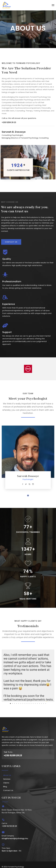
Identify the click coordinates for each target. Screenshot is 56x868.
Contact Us (8, 790)
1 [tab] (28, 496)
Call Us (4, 823)
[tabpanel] (28, 458)
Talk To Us (8, 752)
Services (7, 779)
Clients (6, 783)
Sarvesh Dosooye (28, 476)
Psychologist (28, 479)
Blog (5, 787)
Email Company (8, 836)
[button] (4, 673)
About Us (7, 775)
